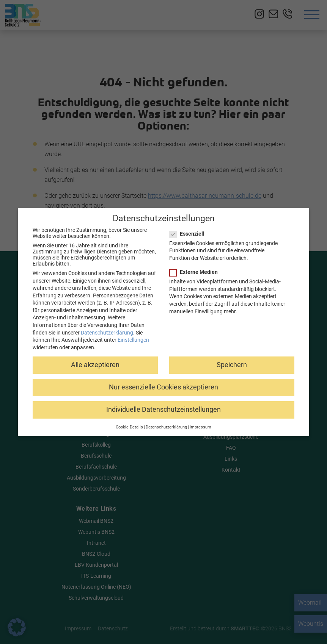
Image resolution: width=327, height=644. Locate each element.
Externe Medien (196, 272)
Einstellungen (133, 339)
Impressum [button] (200, 427)
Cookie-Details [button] (129, 427)
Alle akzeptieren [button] (95, 364)
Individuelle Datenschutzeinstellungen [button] (163, 409)
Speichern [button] (232, 364)
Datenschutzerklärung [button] (166, 427)
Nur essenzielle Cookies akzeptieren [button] (163, 386)
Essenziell (189, 233)
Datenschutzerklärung (107, 332)
